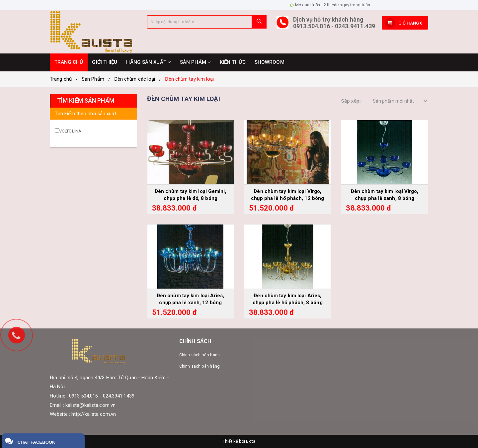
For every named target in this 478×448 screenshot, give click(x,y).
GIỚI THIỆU (105, 62)
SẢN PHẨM (195, 62)
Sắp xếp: (351, 101)
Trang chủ (61, 79)
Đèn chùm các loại (135, 79)
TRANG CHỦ (69, 62)
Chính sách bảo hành (199, 355)
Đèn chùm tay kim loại (189, 79)
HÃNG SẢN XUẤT (149, 62)
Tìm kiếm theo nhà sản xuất (85, 114)
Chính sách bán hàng (199, 366)
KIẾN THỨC (233, 62)
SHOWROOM (270, 62)
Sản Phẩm (93, 79)
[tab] (93, 114)
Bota (250, 441)
